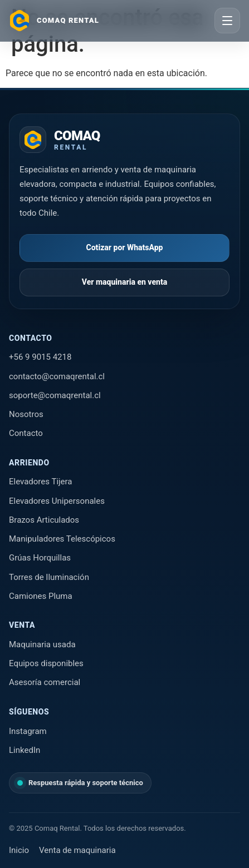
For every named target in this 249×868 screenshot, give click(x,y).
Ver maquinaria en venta (124, 282)
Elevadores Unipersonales (57, 501)
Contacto (26, 433)
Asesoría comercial (45, 682)
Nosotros (26, 414)
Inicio (19, 850)
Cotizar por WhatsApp (125, 247)
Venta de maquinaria (77, 850)
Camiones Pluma (41, 596)
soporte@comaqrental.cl (55, 395)
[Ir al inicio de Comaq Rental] (60, 140)
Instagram (28, 731)
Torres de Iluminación (49, 577)
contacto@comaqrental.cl (57, 376)
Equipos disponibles (46, 663)
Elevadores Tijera (41, 482)
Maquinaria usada (42, 644)
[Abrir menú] (227, 21)
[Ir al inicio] (54, 21)
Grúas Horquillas (40, 558)
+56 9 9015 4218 (40, 357)
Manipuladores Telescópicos (62, 539)
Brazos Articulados (44, 520)
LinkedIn (25, 750)
